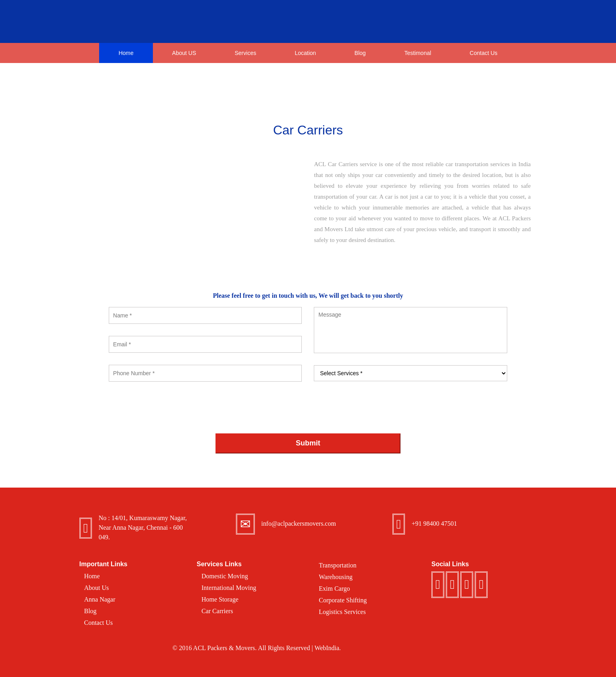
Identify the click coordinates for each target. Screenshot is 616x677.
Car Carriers (217, 611)
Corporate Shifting (343, 600)
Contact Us (483, 53)
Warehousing (336, 577)
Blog (360, 53)
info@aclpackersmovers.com (299, 524)
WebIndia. (327, 648)
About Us (97, 588)
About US (184, 53)
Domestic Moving (225, 576)
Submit (308, 443)
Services (246, 55)
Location (305, 55)
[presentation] (170, 409)
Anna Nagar (100, 599)
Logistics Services (343, 612)
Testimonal (418, 53)
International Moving (229, 588)
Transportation (338, 565)
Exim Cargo (334, 589)
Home (126, 53)
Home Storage (220, 599)
